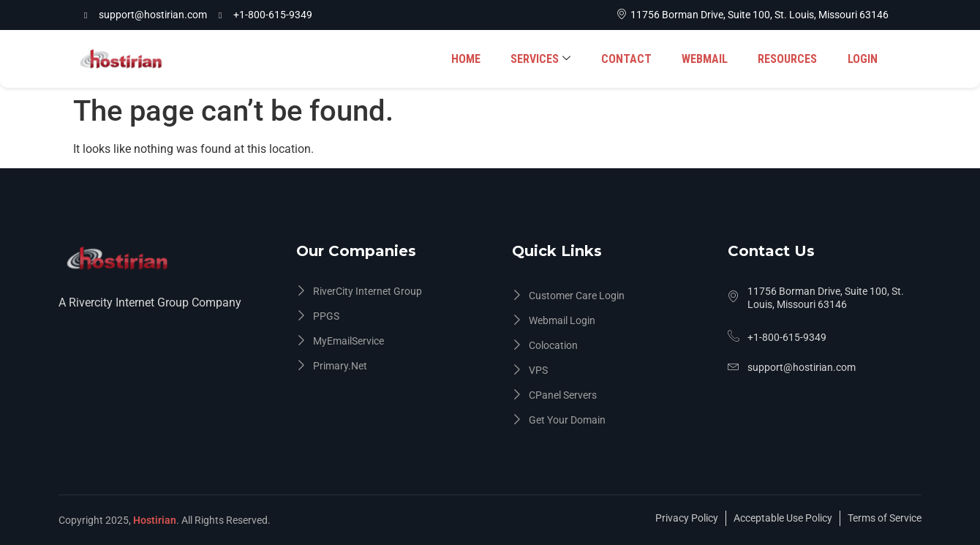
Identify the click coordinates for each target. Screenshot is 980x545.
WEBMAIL (707, 59)
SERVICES (544, 59)
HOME (470, 59)
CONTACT (629, 59)
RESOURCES (789, 59)
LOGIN (863, 59)
